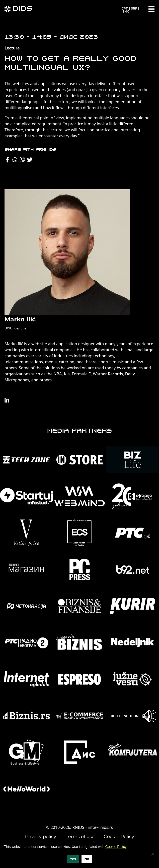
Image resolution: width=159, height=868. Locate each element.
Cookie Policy (119, 837)
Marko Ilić (20, 319)
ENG (126, 11)
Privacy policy (41, 837)
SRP (134, 8)
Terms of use (80, 837)
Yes (73, 859)
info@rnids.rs (100, 827)
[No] (153, 854)
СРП (125, 8)
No (87, 859)
